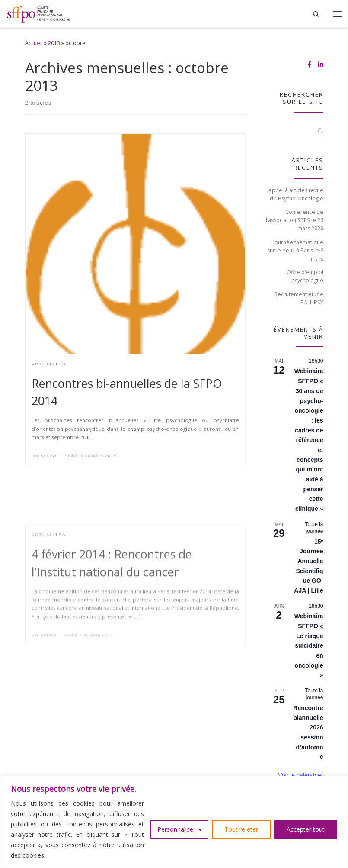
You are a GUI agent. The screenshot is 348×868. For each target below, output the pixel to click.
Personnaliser (176, 829)
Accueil (34, 43)
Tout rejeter (241, 829)
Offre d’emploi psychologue (305, 276)
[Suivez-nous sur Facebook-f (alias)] (309, 65)
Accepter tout (306, 829)
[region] (174, 822)
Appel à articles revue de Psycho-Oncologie (296, 194)
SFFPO (48, 456)
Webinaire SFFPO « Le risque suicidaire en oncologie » (309, 645)
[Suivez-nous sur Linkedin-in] (321, 65)
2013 (54, 43)
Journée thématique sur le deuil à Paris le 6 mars (295, 250)
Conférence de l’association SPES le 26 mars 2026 (295, 220)
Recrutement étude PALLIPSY (299, 298)
